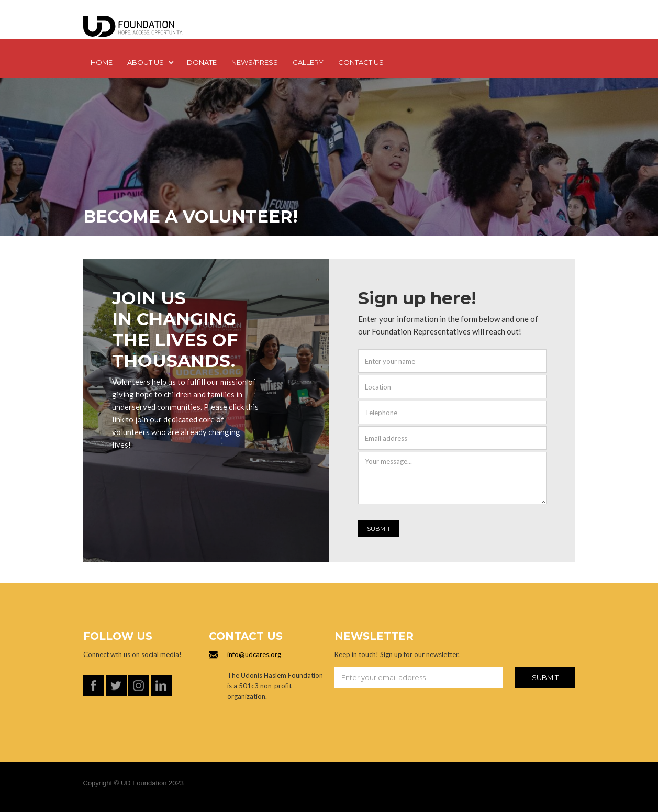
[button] (150, 64)
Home (102, 62)
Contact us (361, 62)
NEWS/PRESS (255, 62)
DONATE (202, 62)
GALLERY (308, 62)
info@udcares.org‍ (254, 654)
